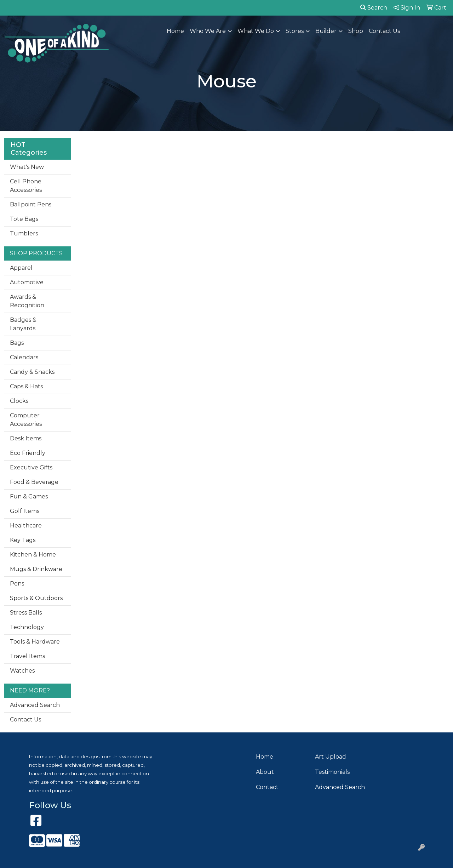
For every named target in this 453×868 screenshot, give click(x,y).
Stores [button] (295, 31)
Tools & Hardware (35, 642)
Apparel (21, 268)
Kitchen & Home (33, 555)
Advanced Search (35, 705)
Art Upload (331, 757)
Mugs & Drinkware (36, 569)
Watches (22, 671)
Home (175, 31)
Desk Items (26, 438)
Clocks (19, 401)
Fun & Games (29, 496)
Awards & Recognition (27, 301)
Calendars (24, 357)
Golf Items (25, 511)
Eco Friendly (28, 453)
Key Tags (23, 540)
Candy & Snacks (32, 372)
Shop (356, 31)
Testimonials (332, 772)
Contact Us (384, 31)
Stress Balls (26, 613)
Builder (326, 31)
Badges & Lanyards (23, 324)
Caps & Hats (26, 386)
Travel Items (27, 656)
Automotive (27, 282)
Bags (17, 343)
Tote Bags (24, 219)
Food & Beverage (34, 482)
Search (374, 8)
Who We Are (208, 31)
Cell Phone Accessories (26, 186)
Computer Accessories (26, 420)
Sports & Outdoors (36, 598)
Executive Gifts (31, 467)
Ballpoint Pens (31, 204)
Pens (17, 584)
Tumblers (24, 233)
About (265, 772)
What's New (27, 167)
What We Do (256, 31)
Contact (267, 787)
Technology (27, 627)
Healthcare (26, 526)
